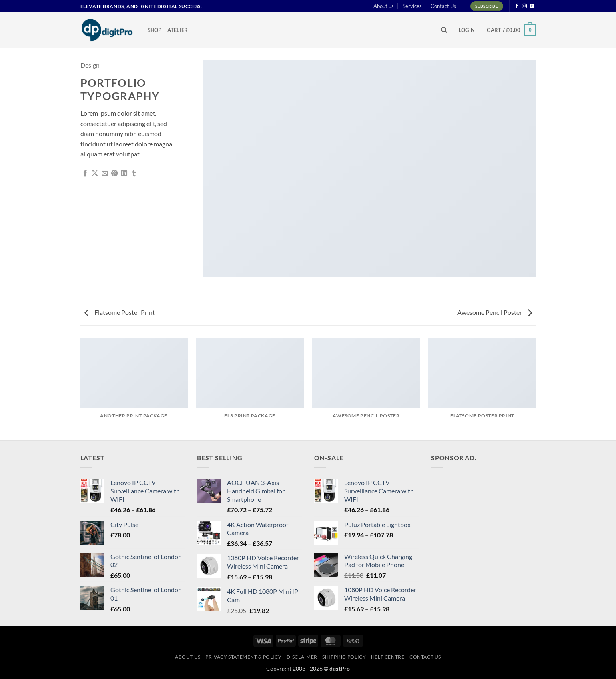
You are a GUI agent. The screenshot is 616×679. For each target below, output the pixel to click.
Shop (155, 30)
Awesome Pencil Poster (495, 312)
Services (412, 6)
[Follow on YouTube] (532, 6)
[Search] (444, 30)
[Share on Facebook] (85, 174)
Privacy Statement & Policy (243, 657)
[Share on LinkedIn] (124, 174)
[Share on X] (95, 174)
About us (384, 6)
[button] (467, 30)
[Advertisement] (491, 525)
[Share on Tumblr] (134, 174)
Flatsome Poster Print (120, 312)
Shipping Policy (344, 657)
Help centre (388, 657)
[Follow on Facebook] (517, 6)
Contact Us (443, 6)
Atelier (178, 30)
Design (90, 65)
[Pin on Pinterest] (114, 174)
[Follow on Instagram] (524, 6)
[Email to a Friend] (105, 174)
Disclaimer (302, 657)
